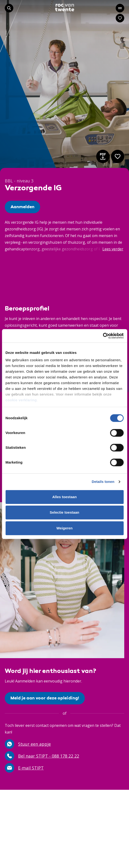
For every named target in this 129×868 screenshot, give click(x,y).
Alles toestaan (64, 497)
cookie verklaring (21, 400)
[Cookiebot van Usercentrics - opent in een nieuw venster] (103, 336)
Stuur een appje (28, 744)
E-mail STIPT (24, 768)
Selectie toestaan (64, 512)
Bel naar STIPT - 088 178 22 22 (42, 756)
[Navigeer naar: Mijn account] (120, 18)
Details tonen (103, 482)
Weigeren (64, 528)
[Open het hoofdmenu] (120, 8)
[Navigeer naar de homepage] (65, 8)
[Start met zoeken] (9, 8)
